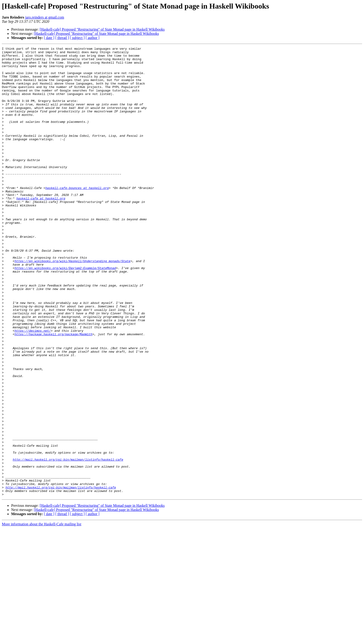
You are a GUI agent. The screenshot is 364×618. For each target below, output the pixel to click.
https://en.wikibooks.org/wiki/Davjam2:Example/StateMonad (65, 312)
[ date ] (49, 38)
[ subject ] (77, 38)
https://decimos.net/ (33, 388)
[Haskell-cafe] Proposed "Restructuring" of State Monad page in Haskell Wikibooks (102, 29)
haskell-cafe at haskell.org (41, 229)
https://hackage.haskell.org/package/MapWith (54, 392)
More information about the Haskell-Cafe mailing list (42, 614)
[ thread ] (62, 38)
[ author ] (93, 38)
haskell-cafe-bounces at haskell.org (77, 216)
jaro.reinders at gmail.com (45, 17)
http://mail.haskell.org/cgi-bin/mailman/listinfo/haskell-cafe (68, 542)
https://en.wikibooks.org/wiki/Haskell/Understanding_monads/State (73, 304)
